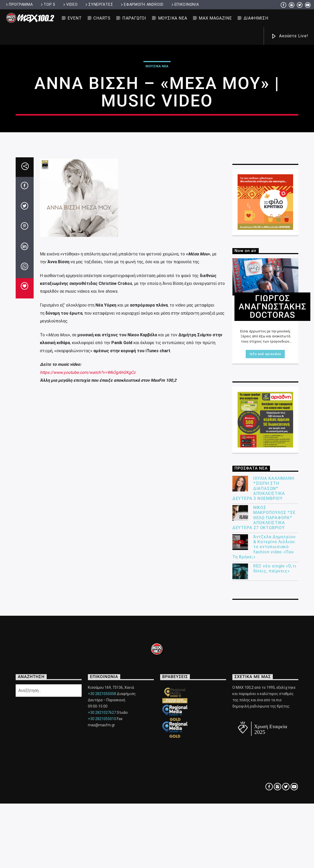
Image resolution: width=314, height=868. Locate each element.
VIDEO (70, 5)
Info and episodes (265, 539)
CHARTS (102, 18)
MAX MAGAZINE (215, 18)
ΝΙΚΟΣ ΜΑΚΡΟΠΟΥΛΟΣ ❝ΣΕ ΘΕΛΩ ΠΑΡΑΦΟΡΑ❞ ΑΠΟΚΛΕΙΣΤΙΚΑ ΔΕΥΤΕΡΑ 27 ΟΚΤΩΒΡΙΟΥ (264, 702)
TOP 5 (48, 5)
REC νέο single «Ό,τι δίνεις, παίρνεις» (275, 753)
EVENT (75, 18)
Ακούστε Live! (289, 36)
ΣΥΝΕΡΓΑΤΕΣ (99, 5)
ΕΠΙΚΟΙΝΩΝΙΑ (185, 5)
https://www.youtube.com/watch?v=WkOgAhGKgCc (88, 557)
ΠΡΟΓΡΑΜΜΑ (19, 5)
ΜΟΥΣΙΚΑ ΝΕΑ (173, 18)
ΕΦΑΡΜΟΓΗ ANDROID (142, 5)
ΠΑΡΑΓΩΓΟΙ (134, 18)
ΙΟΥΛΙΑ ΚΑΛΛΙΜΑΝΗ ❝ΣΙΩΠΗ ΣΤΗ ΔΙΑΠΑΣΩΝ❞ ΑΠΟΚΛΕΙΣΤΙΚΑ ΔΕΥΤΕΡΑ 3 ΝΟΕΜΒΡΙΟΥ (263, 673)
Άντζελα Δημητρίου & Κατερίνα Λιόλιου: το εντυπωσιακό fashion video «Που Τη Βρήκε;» (264, 732)
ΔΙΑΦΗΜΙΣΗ (256, 18)
